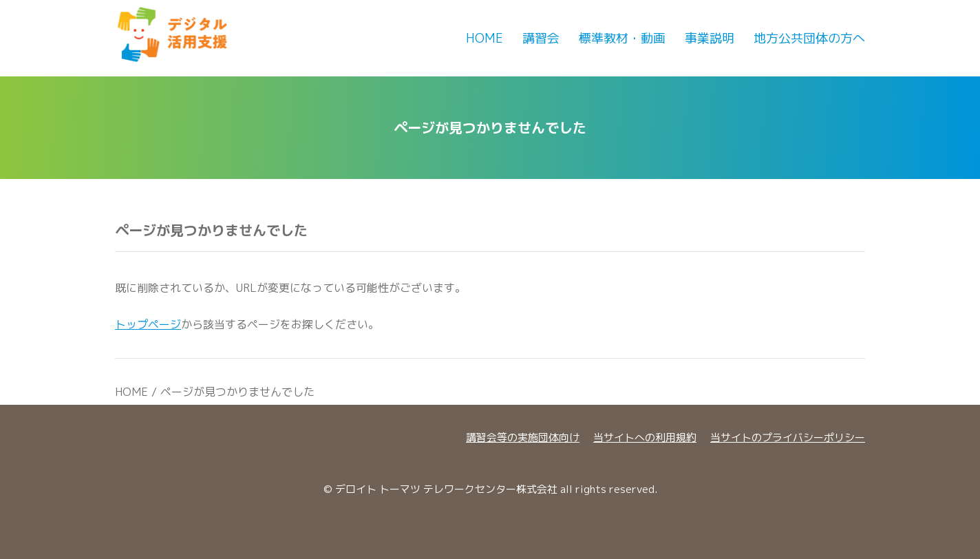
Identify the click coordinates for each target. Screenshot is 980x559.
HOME (131, 392)
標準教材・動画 (622, 38)
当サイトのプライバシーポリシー (788, 437)
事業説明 (710, 38)
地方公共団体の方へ (809, 38)
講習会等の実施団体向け (523, 437)
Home (484, 38)
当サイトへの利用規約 (645, 437)
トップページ (148, 324)
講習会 (541, 38)
